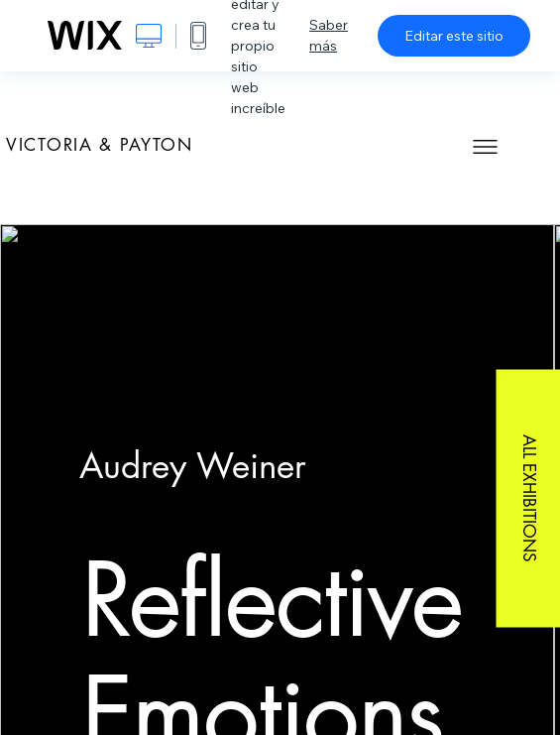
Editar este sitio (454, 36)
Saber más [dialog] (329, 35)
